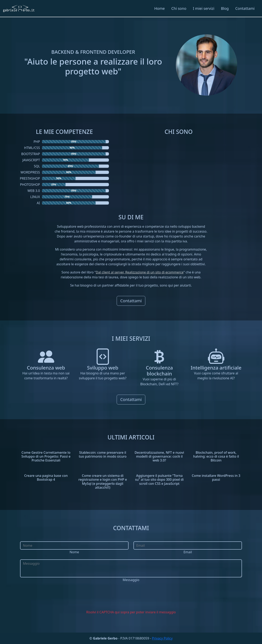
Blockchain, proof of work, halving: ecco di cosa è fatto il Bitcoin (216, 456)
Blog (225, 8)
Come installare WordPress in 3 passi (216, 478)
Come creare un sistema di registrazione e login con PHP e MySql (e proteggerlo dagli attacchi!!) (103, 482)
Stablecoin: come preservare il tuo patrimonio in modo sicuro (103, 454)
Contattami (245, 8)
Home (160, 8)
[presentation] (131, 597)
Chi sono (179, 8)
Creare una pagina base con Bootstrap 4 (46, 478)
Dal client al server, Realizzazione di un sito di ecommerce (140, 272)
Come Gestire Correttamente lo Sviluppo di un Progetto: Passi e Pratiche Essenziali (46, 456)
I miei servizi (204, 8)
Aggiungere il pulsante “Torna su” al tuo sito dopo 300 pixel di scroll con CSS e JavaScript (159, 479)
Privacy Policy (162, 638)
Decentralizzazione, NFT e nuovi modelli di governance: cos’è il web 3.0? (159, 456)
